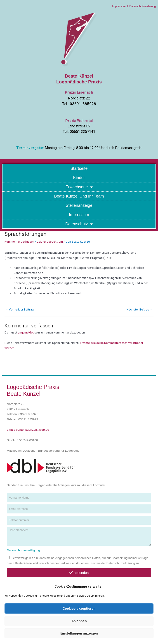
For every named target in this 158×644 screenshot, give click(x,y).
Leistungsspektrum (50, 241)
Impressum (119, 6)
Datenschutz (79, 224)
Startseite (79, 168)
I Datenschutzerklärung (141, 6)
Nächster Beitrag (140, 310)
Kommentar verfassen (19, 241)
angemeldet (26, 332)
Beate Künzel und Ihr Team (79, 196)
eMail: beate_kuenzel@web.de (28, 430)
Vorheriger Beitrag (19, 310)
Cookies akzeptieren (79, 609)
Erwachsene (79, 187)
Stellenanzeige (79, 205)
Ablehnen (79, 621)
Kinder (79, 178)
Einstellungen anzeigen (79, 633)
